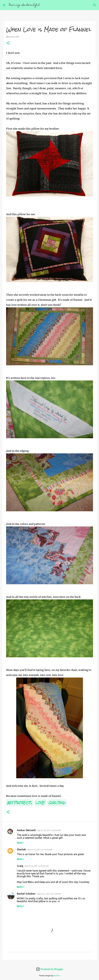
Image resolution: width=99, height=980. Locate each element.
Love (40, 803)
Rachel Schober (26, 894)
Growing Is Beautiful (24, 5)
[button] (8, 43)
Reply (20, 843)
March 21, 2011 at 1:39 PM (49, 894)
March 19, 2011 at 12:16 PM (39, 850)
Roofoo (57, 976)
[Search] (95, 5)
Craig (20, 866)
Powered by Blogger (50, 969)
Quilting (57, 803)
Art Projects (20, 803)
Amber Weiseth (26, 830)
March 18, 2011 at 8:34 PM (49, 830)
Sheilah (21, 849)
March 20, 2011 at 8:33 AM (36, 866)
